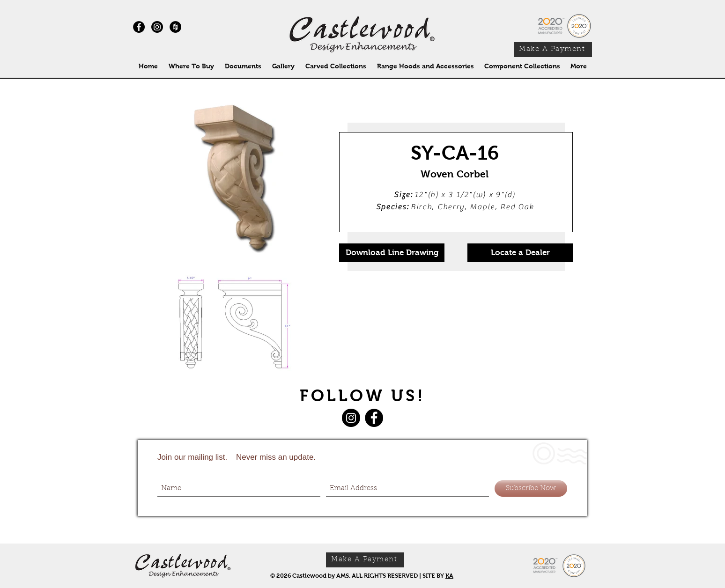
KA (449, 576)
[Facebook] (374, 418)
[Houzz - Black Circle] (175, 27)
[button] (336, 66)
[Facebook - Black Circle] (139, 27)
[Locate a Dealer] (520, 253)
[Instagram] (157, 27)
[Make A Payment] (553, 50)
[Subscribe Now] (531, 489)
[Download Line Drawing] (392, 253)
